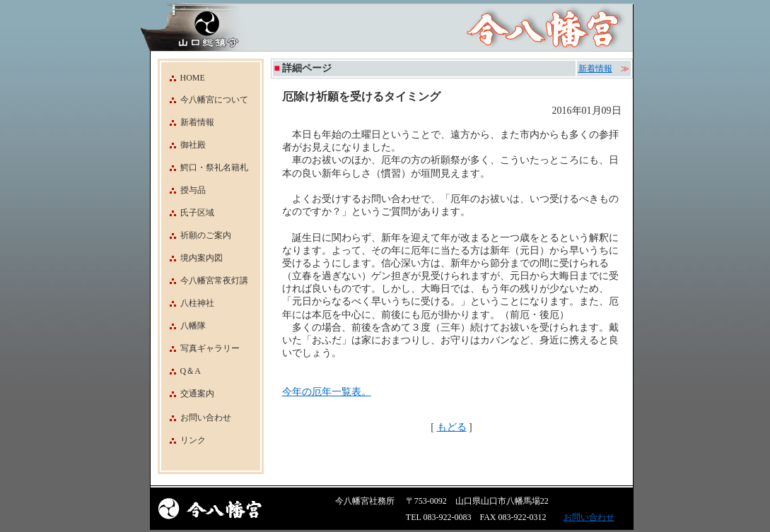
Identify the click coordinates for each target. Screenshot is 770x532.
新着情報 (188, 122)
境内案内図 (192, 258)
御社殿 (183, 145)
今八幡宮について (205, 100)
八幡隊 (183, 326)
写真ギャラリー (200, 348)
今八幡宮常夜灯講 (205, 280)
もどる (452, 427)
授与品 (183, 190)
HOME (183, 78)
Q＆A (181, 371)
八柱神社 (188, 303)
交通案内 (188, 394)
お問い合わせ (206, 418)
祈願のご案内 (196, 235)
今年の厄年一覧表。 (327, 392)
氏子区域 (188, 213)
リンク (193, 440)
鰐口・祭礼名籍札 (205, 167)
